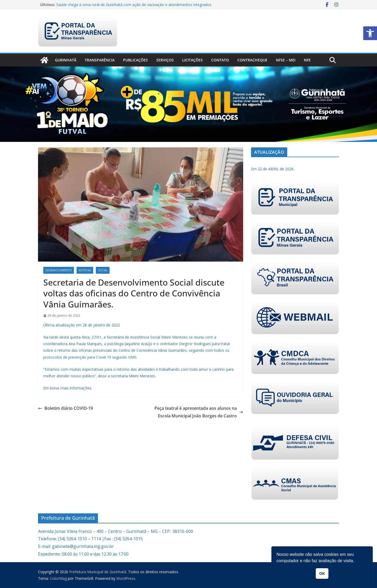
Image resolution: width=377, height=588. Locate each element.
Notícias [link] (85, 270)
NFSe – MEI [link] (286, 60)
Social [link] (103, 270)
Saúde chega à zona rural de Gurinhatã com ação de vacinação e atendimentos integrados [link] (134, 5)
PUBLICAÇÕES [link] (135, 60)
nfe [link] (307, 60)
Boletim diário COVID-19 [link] (65, 408)
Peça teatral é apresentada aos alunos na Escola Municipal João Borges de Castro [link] (199, 412)
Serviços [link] (165, 60)
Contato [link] (220, 60)
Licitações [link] (192, 60)
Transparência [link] (100, 60)
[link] (370, 33)
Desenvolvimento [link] (59, 270)
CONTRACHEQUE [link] (252, 60)
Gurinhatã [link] (66, 60)
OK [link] (322, 573)
